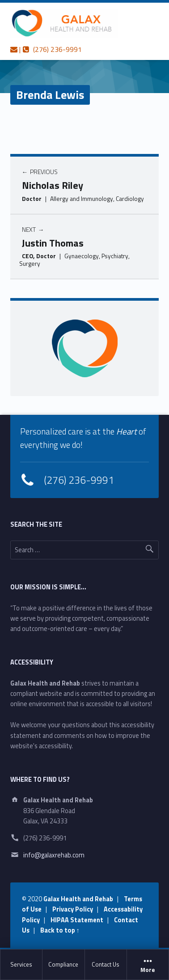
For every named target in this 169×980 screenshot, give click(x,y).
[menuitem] (21, 965)
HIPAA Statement (77, 920)
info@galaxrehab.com (54, 855)
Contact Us (106, 964)
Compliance (63, 964)
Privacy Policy (73, 909)
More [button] (148, 965)
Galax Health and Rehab (78, 899)
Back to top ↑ (60, 930)
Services (21, 964)
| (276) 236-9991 (46, 49)
